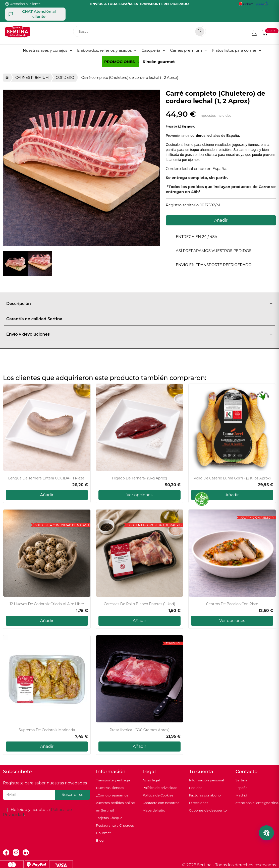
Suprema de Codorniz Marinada (47, 730)
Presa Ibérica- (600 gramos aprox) (139, 730)
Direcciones (199, 803)
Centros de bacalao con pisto (232, 604)
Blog (100, 840)
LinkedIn (26, 853)
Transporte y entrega (113, 780)
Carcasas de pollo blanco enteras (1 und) (139, 604)
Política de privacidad (160, 788)
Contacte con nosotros (161, 803)
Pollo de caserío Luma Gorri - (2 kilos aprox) (232, 478)
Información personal (207, 780)
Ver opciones (139, 495)
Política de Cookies (158, 795)
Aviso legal (151, 780)
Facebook (6, 853)
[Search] (200, 32)
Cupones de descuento (208, 810)
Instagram (16, 853)
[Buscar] (139, 31)
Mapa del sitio (154, 810)
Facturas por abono (205, 795)
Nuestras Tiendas (110, 788)
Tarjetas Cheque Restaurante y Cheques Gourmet (115, 825)
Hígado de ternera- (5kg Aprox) (140, 478)
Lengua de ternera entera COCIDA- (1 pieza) (47, 478)
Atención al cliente (25, 4)
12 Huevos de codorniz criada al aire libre (47, 604)
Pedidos (196, 788)
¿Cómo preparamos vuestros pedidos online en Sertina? (115, 803)
